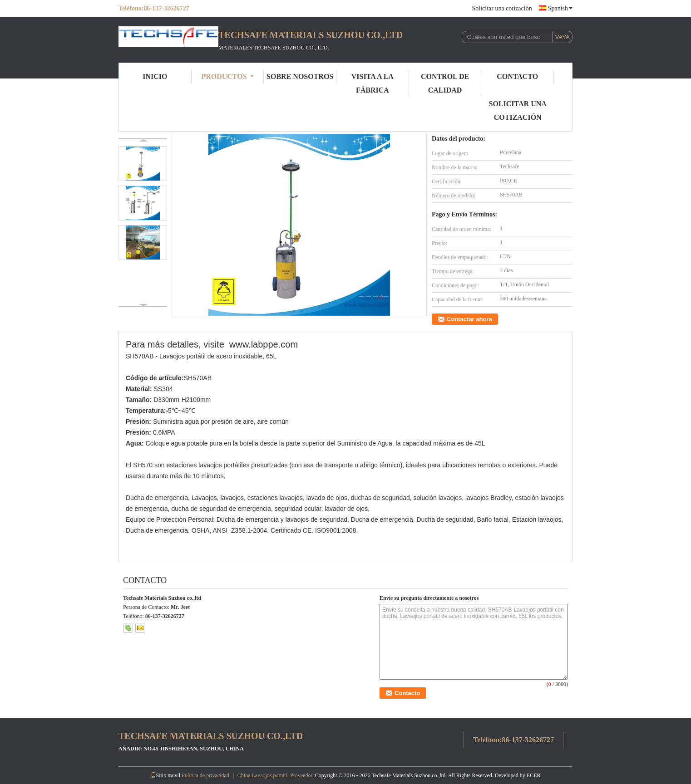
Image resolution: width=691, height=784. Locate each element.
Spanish (560, 8)
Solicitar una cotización (502, 8)
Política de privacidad (205, 775)
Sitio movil (166, 775)
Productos (227, 76)
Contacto (517, 76)
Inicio (155, 76)
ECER (534, 775)
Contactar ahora (469, 319)
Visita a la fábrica (373, 83)
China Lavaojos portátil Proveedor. (276, 775)
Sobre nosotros (300, 76)
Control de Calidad (445, 83)
